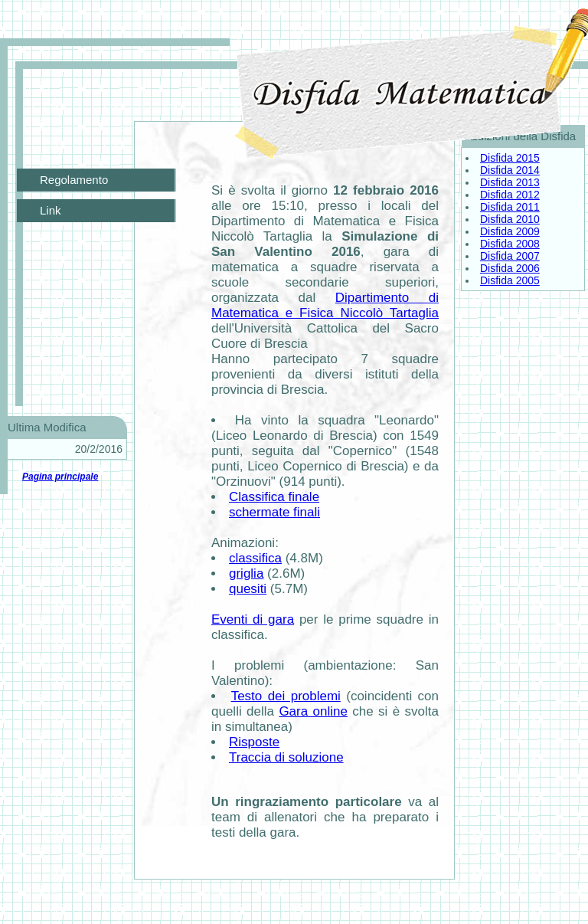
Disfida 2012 (510, 195)
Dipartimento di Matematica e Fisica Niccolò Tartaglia (325, 305)
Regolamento (74, 180)
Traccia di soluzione (286, 757)
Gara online (313, 711)
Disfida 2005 (510, 280)
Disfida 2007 (510, 256)
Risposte (254, 742)
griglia (246, 573)
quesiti (248, 589)
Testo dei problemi (286, 696)
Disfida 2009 (510, 231)
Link (51, 210)
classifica (255, 558)
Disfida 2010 (510, 219)
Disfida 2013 (510, 182)
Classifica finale (274, 497)
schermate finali (274, 512)
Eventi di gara (253, 619)
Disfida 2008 (510, 244)
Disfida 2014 (510, 170)
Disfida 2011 (510, 207)
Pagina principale (60, 477)
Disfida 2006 (510, 268)
